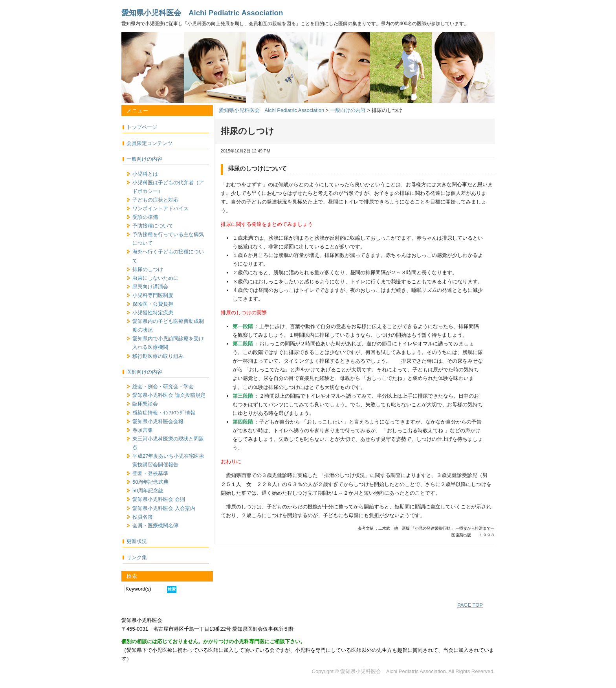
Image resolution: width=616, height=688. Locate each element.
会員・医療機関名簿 (155, 526)
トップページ (142, 127)
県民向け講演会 (150, 287)
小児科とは (145, 174)
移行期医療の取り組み (158, 356)
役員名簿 (143, 517)
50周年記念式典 (150, 482)
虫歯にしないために (155, 278)
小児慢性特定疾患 (153, 313)
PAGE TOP (470, 605)
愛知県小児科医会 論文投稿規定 (169, 395)
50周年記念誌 (148, 491)
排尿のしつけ (148, 269)
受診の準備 (145, 217)
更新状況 (137, 541)
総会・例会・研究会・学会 (163, 386)
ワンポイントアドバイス (160, 208)
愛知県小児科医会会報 (158, 421)
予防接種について (153, 226)
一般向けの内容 (144, 159)
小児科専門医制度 (153, 295)
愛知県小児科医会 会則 (159, 499)
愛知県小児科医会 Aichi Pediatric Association (202, 13)
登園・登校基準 (150, 473)
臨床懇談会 (145, 404)
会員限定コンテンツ (149, 143)
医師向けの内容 (144, 372)
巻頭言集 (143, 430)
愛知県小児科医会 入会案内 (164, 508)
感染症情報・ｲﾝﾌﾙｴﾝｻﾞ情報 (164, 413)
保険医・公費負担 (153, 304)
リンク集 (137, 557)
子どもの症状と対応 (155, 200)
